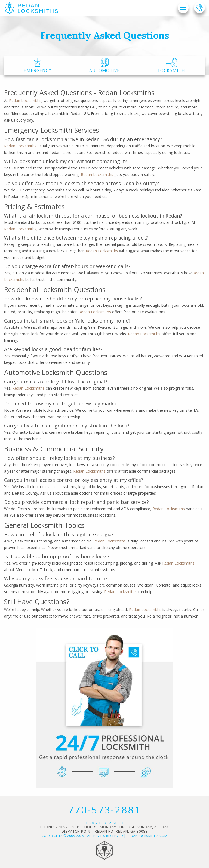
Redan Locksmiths (25, 100)
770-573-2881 (104, 810)
